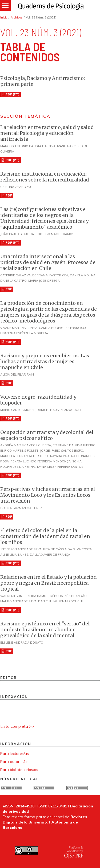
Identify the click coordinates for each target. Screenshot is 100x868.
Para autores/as (14, 762)
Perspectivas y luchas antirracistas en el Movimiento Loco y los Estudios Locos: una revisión (48, 495)
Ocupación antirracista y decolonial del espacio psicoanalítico (47, 435)
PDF (8, 195)
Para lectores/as (15, 754)
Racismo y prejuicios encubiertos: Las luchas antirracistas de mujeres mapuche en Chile (45, 361)
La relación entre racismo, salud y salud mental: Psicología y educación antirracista (47, 133)
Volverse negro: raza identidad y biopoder (38, 400)
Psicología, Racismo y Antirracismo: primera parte (43, 81)
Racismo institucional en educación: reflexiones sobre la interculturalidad (45, 177)
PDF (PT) (12, 94)
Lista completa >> (17, 726)
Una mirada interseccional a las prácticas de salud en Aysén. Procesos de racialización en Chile (48, 262)
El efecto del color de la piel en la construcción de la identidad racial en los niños (45, 536)
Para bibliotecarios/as (19, 770)
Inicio (4, 17)
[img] (50, 5)
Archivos (17, 17)
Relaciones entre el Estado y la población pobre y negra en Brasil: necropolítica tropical (49, 583)
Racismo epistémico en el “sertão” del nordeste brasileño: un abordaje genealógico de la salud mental (45, 630)
